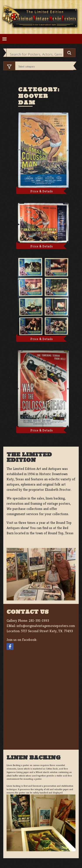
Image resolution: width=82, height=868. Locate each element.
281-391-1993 (39, 621)
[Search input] (36, 54)
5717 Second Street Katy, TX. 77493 (47, 631)
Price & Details (42, 191)
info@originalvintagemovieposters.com (46, 626)
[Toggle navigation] (4, 39)
